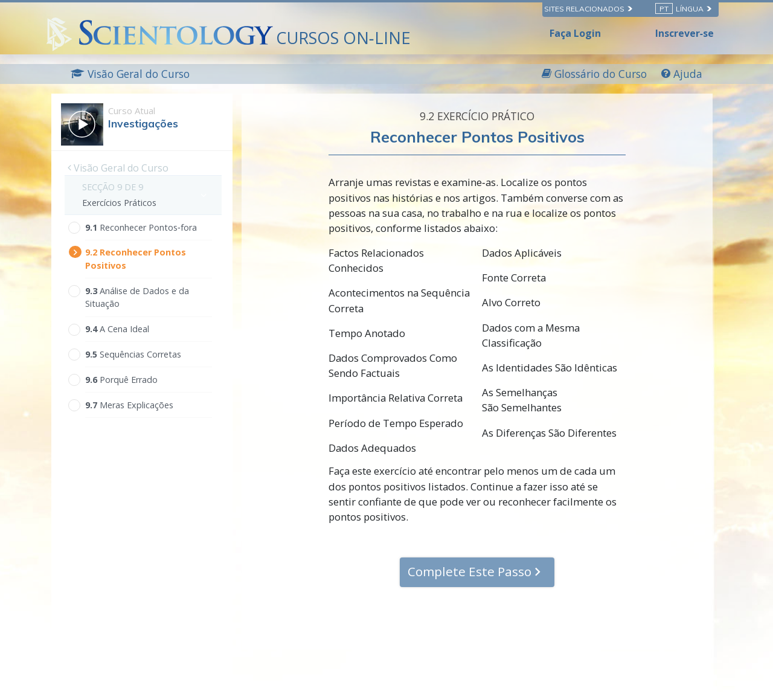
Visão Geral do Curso (118, 168)
